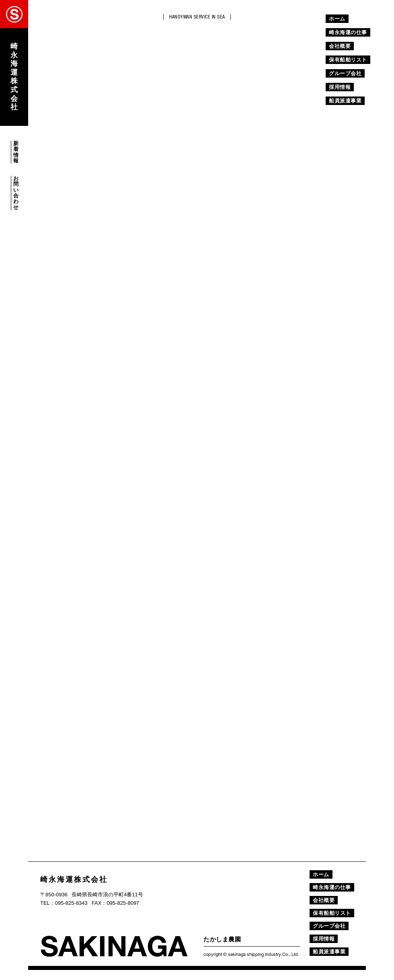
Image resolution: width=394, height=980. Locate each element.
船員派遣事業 (345, 101)
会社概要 (340, 46)
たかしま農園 (222, 939)
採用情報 (340, 87)
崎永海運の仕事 (348, 32)
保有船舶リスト (348, 60)
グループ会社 (345, 73)
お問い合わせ (16, 193)
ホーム (337, 19)
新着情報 (16, 152)
